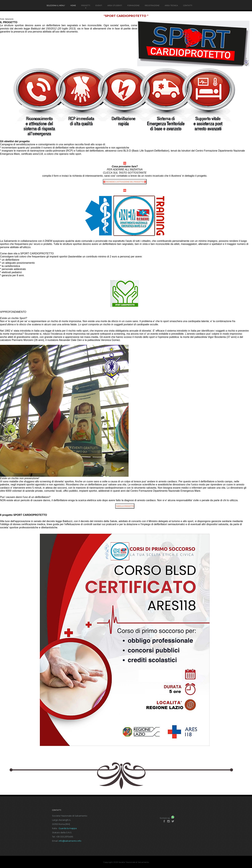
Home (73, 6)
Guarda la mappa (68, 828)
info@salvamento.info (70, 841)
